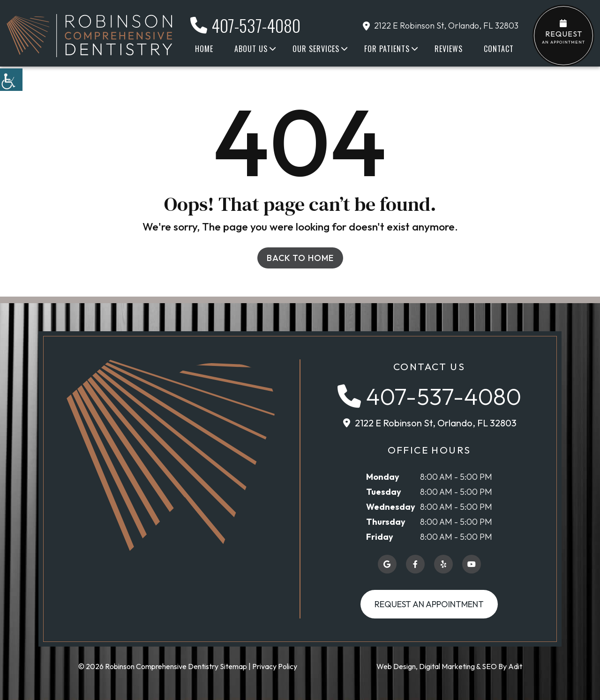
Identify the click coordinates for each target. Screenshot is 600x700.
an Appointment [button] (563, 32)
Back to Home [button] (300, 258)
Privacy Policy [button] (275, 666)
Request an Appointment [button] (429, 604)
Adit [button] (515, 666)
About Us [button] (251, 49)
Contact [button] (499, 49)
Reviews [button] (449, 49)
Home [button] (204, 49)
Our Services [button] (316, 49)
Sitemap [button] (233, 666)
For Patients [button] (387, 49)
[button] (11, 80)
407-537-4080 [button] (245, 25)
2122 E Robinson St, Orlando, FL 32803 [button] (441, 26)
